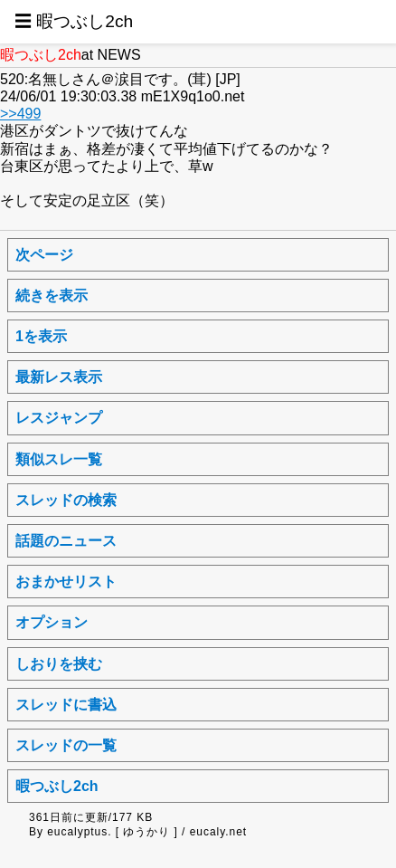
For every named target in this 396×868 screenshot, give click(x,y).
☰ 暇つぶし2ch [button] (74, 21)
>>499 (20, 114)
